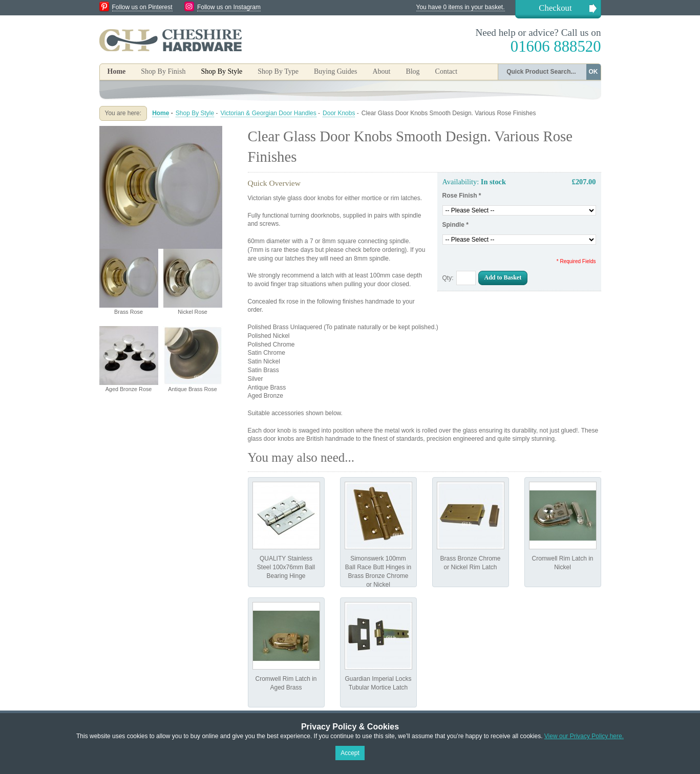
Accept (350, 753)
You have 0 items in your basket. (461, 7)
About (381, 71)
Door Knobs (339, 113)
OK (593, 72)
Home (117, 71)
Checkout (555, 8)
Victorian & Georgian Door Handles (269, 113)
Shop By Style (195, 113)
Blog (412, 71)
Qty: (448, 278)
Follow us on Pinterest (142, 7)
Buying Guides (335, 71)
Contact (447, 71)
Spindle (455, 225)
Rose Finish (462, 196)
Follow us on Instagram (229, 7)
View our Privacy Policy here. (584, 736)
